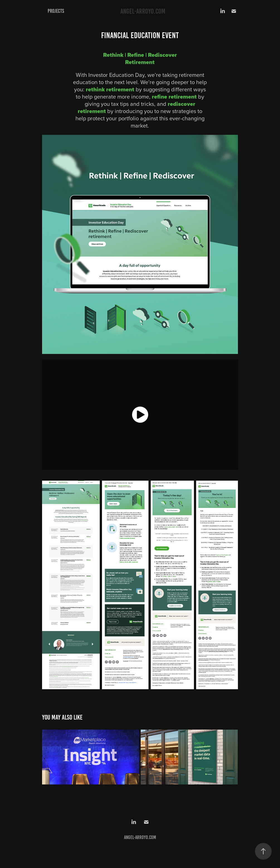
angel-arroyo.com (143, 11)
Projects (56, 11)
